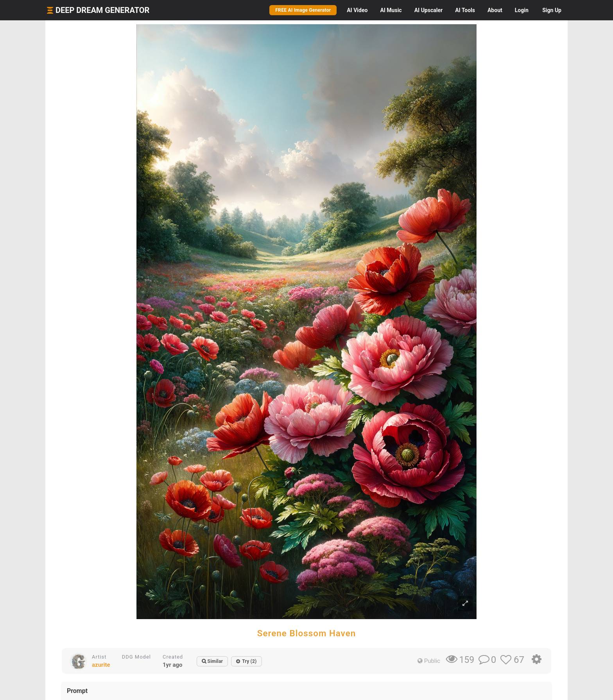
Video (357, 10)
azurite (101, 665)
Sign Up (552, 10)
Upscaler (428, 10)
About (495, 10)
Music (391, 10)
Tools (465, 10)
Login (522, 10)
